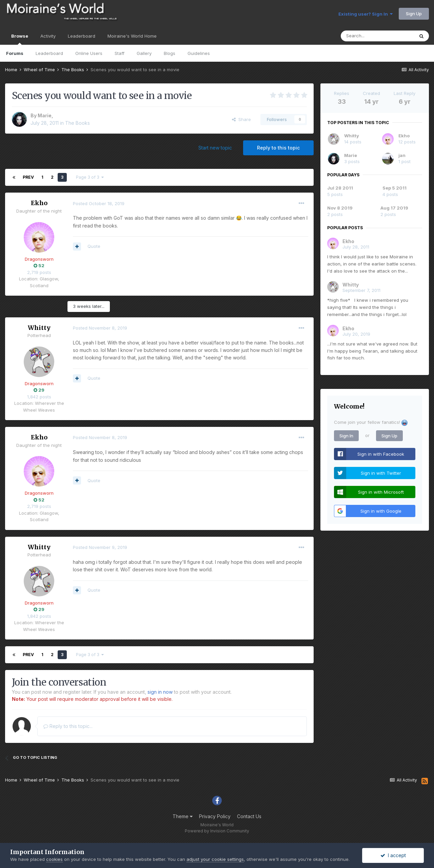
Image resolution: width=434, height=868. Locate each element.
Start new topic (215, 148)
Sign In (346, 436)
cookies (54, 859)
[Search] (377, 36)
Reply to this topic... (68, 726)
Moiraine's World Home (132, 36)
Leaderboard (49, 53)
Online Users (89, 53)
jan (402, 155)
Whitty (39, 328)
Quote (94, 246)
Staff (120, 53)
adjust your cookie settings (215, 859)
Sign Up (414, 14)
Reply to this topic (278, 148)
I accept (393, 855)
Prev (28, 177)
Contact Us (249, 816)
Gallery (144, 53)
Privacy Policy (215, 816)
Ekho (39, 203)
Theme (183, 816)
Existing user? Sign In (366, 14)
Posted (99, 203)
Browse (20, 39)
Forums (15, 53)
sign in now (160, 692)
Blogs (170, 53)
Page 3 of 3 (90, 177)
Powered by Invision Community (217, 831)
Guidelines (199, 53)
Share (241, 119)
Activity (48, 36)
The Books (77, 123)
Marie (45, 115)
